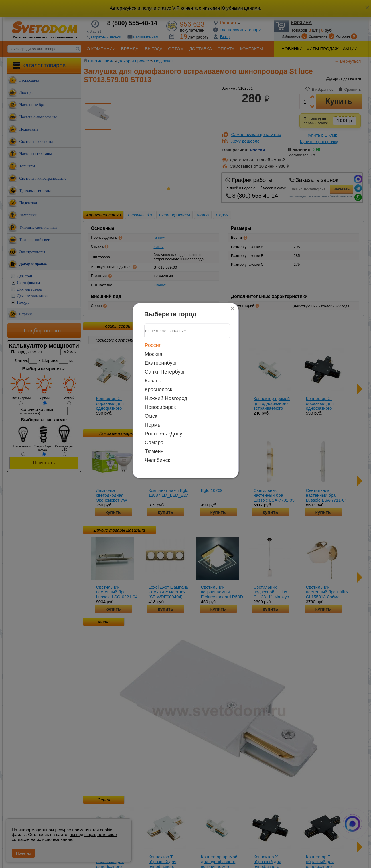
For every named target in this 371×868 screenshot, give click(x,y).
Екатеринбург (161, 363)
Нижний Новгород (166, 398)
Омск (151, 416)
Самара (154, 442)
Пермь (153, 425)
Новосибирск (160, 407)
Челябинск (158, 460)
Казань (153, 380)
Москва (154, 354)
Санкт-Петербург (165, 372)
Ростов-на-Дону (164, 433)
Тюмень (154, 451)
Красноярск (159, 389)
